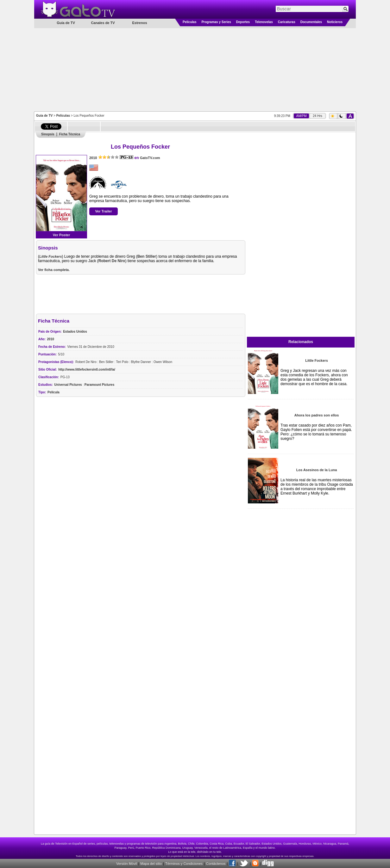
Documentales (311, 22)
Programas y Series (216, 22)
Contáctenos (216, 864)
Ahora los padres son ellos (317, 415)
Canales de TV (103, 23)
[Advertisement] (195, 69)
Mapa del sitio (151, 864)
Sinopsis (48, 134)
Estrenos (139, 23)
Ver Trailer (103, 211)
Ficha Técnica (70, 134)
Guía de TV (44, 116)
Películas (189, 22)
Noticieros (335, 22)
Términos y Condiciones (184, 864)
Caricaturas (287, 22)
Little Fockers (317, 360)
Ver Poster (61, 235)
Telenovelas (264, 22)
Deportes (243, 22)
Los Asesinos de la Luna (317, 470)
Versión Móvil (126, 864)
